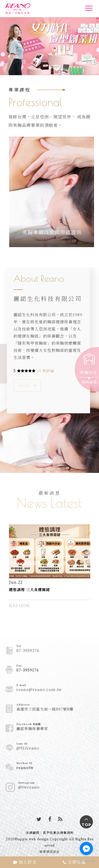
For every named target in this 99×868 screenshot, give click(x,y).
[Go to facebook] (86, 848)
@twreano (29, 787)
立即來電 (74, 862)
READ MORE (19, 606)
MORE (25, 386)
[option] (50, 570)
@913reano (28, 748)
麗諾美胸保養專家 (32, 728)
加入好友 (25, 862)
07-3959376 (28, 650)
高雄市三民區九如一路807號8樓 (45, 709)
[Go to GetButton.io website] (86, 861)
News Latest (49, 503)
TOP (86, 825)
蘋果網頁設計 (50, 852)
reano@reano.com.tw (39, 689)
